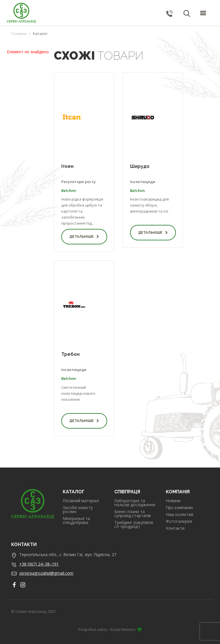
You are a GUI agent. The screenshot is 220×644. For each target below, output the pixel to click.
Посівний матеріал (81, 501)
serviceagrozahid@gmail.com (46, 573)
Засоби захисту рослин (78, 510)
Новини (173, 501)
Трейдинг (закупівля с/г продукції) (134, 525)
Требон (70, 354)
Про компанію (179, 508)
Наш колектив (180, 515)
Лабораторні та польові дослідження (135, 503)
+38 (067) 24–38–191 (39, 564)
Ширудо (140, 166)
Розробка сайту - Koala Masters (110, 629)
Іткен (67, 166)
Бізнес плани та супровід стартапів (133, 514)
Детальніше (84, 237)
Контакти (175, 528)
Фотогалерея (179, 521)
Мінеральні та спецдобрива (76, 521)
